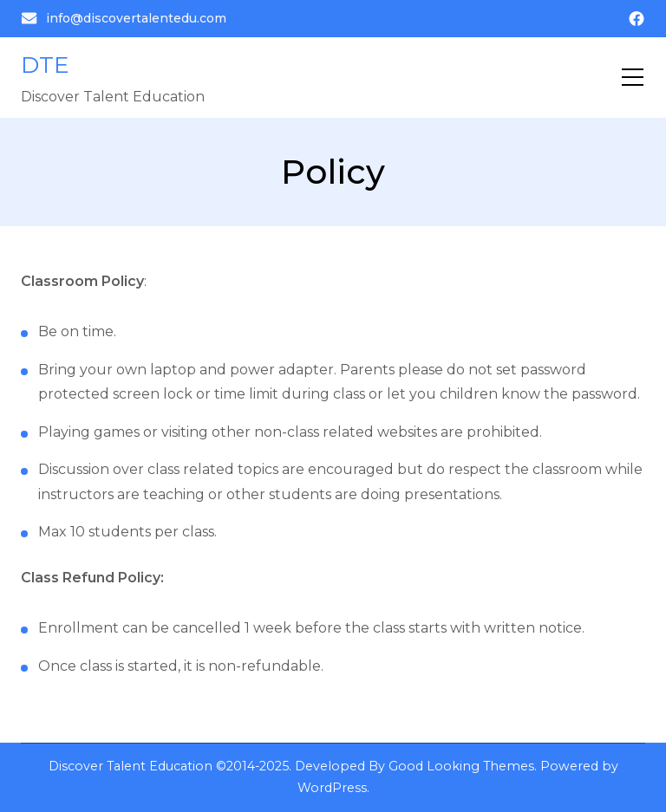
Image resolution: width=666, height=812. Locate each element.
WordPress (332, 788)
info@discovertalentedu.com (124, 18)
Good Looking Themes (461, 766)
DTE (45, 65)
